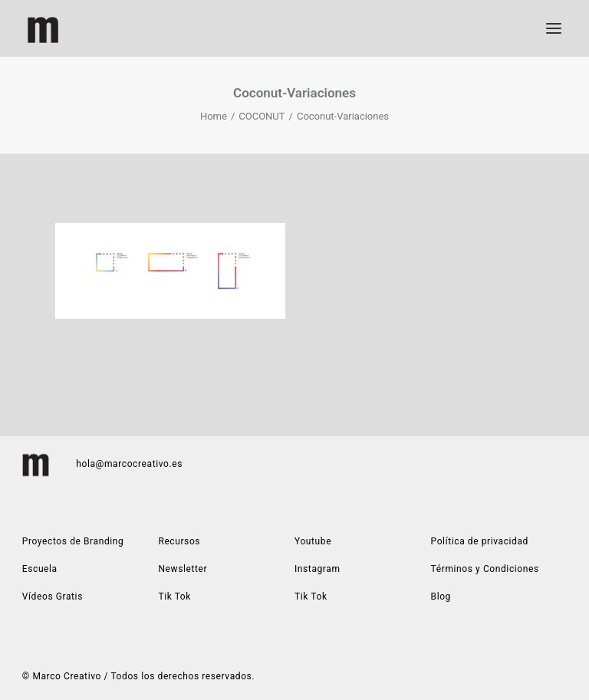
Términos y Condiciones (485, 569)
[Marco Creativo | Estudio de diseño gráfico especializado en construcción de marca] (43, 28)
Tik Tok (311, 596)
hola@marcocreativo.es (129, 464)
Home (214, 116)
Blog (441, 596)
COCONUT (262, 116)
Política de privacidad (480, 541)
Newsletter (183, 569)
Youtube (313, 541)
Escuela (40, 569)
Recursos (179, 541)
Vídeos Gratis (53, 596)
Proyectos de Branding (73, 541)
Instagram (318, 569)
